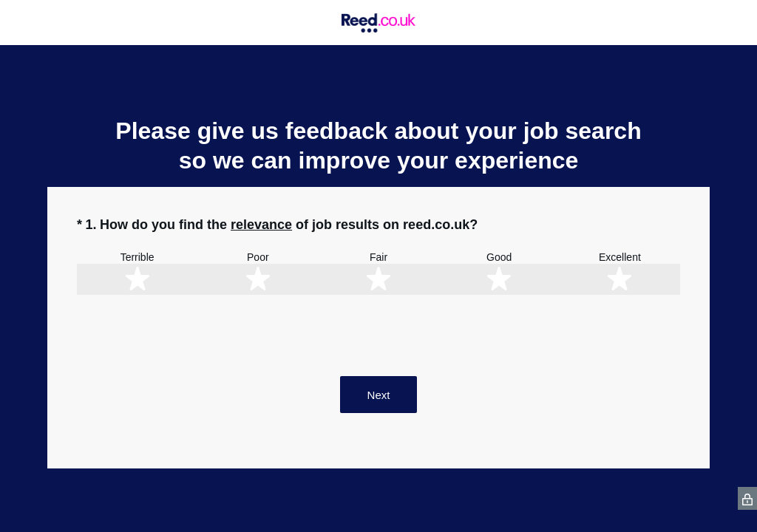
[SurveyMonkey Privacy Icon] (747, 498)
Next (379, 395)
